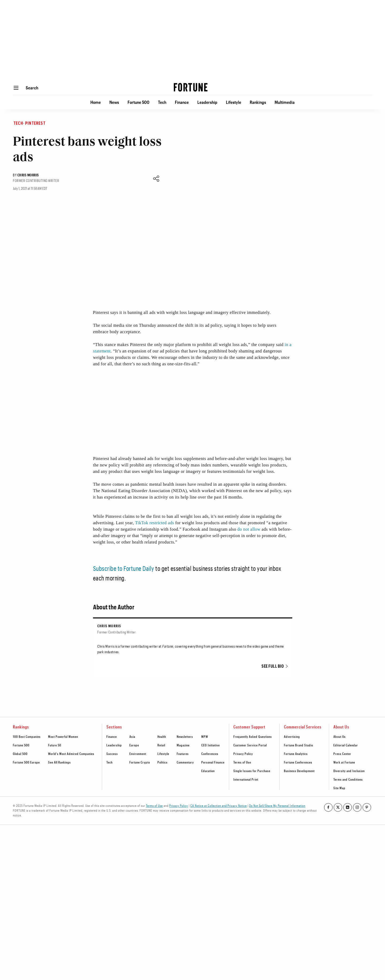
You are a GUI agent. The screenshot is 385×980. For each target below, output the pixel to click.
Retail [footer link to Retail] (161, 745)
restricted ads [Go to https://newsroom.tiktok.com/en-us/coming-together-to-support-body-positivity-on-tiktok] (162, 523)
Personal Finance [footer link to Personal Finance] (213, 762)
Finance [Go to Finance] (182, 102)
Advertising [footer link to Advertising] (292, 736)
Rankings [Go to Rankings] (258, 102)
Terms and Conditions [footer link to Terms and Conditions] (348, 779)
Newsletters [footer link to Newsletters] (185, 736)
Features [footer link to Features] (183, 754)
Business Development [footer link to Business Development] (299, 771)
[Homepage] (191, 88)
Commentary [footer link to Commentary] (185, 762)
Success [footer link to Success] (112, 754)
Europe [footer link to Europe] (134, 745)
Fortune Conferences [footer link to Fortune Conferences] (298, 762)
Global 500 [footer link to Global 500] (20, 754)
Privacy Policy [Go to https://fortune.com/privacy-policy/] (179, 806)
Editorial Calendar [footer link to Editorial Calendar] (346, 745)
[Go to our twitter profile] (338, 807)
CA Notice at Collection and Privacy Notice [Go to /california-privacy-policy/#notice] (219, 806)
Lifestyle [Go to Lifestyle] (234, 102)
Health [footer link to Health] (162, 736)
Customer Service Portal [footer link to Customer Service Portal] (250, 745)
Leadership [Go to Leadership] (207, 102)
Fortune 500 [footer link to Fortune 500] (21, 745)
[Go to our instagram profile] (357, 807)
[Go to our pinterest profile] (367, 807)
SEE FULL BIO (273, 666)
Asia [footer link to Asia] (132, 736)
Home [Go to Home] (96, 102)
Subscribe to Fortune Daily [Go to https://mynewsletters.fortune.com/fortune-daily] (124, 568)
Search (32, 88)
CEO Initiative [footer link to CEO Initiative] (211, 745)
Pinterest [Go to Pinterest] (35, 123)
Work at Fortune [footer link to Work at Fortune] (344, 762)
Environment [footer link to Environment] (138, 754)
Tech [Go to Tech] (162, 102)
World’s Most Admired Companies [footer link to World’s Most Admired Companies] (71, 754)
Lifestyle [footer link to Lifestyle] (163, 754)
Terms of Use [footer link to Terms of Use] (242, 762)
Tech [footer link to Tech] (109, 762)
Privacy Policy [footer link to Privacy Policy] (243, 754)
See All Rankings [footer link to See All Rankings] (59, 762)
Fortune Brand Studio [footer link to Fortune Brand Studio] (299, 745)
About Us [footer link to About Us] (340, 736)
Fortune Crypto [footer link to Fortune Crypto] (140, 762)
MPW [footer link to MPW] (205, 736)
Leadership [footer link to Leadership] (114, 745)
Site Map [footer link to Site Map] (339, 788)
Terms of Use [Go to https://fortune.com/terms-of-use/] (154, 806)
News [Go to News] (114, 102)
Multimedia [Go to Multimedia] (285, 102)
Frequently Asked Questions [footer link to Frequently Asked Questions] (253, 736)
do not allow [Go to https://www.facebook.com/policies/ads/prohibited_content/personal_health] (249, 529)
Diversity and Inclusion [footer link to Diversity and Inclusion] (349, 771)
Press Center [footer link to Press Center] (342, 754)
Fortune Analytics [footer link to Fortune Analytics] (296, 754)
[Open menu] (16, 88)
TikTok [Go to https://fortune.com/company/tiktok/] (142, 523)
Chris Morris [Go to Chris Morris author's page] (28, 175)
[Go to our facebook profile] (328, 807)
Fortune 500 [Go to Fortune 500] (138, 102)
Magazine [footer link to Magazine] (183, 745)
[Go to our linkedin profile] (348, 807)
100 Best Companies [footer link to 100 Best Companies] (27, 736)
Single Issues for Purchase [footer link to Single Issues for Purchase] (252, 771)
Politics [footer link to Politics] (163, 762)
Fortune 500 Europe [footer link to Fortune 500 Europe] (26, 762)
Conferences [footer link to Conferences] (210, 754)
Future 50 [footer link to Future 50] (55, 745)
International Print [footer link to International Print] (246, 779)
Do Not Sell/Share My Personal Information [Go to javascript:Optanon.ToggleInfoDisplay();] (277, 806)
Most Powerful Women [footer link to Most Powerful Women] (63, 736)
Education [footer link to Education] (208, 771)
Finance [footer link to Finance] (112, 736)
